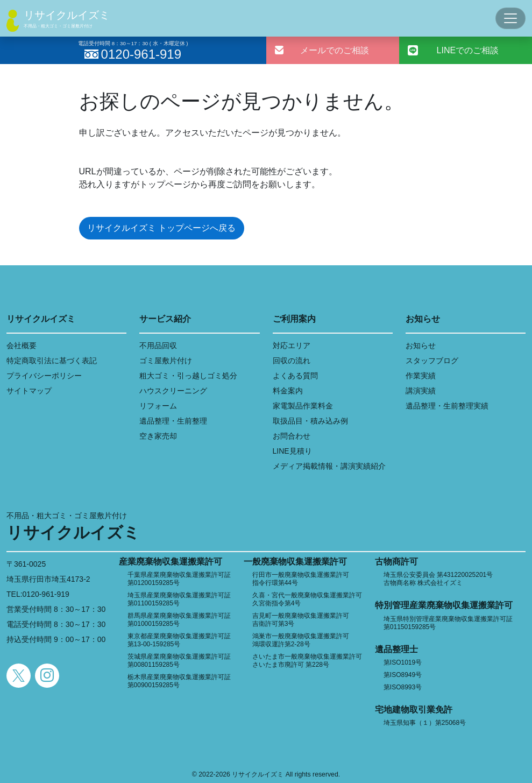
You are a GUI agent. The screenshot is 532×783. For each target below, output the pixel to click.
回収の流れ (292, 361)
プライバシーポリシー (44, 376)
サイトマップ (29, 391)
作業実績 (421, 376)
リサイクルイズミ (67, 15)
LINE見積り (292, 451)
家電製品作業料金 (303, 406)
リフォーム (158, 406)
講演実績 (421, 391)
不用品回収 (158, 345)
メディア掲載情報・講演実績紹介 (329, 466)
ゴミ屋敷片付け (166, 361)
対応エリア (292, 345)
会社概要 (22, 345)
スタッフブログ (432, 361)
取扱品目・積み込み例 (310, 421)
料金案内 (288, 391)
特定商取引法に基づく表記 (52, 361)
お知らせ (421, 345)
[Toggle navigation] (510, 18)
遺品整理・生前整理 (173, 421)
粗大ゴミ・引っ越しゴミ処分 (188, 376)
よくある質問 (295, 376)
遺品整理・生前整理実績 (447, 406)
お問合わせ (292, 436)
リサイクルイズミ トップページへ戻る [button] (161, 228)
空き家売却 (158, 436)
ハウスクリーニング (173, 391)
